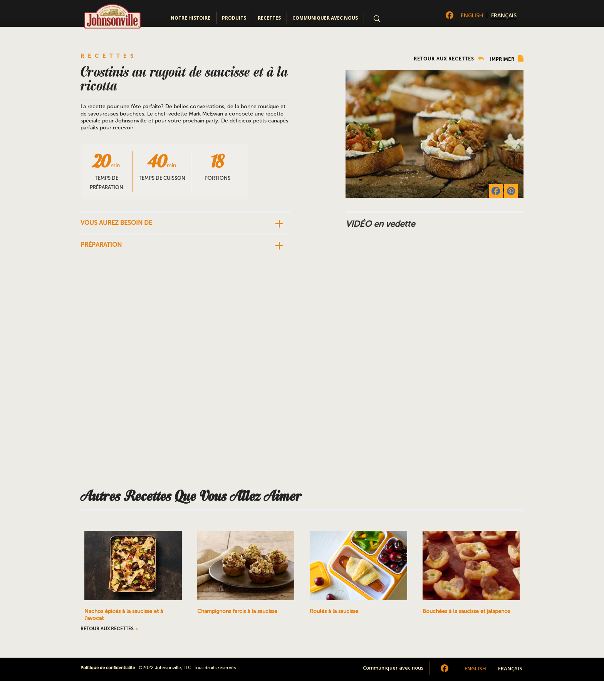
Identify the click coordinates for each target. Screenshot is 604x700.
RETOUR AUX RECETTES (449, 59)
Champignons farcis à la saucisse (237, 611)
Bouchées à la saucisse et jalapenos (466, 611)
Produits (234, 18)
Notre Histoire (190, 18)
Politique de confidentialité (108, 668)
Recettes (269, 18)
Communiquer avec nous (325, 18)
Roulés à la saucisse (334, 611)
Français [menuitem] (504, 15)
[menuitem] (472, 15)
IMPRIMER (507, 59)
